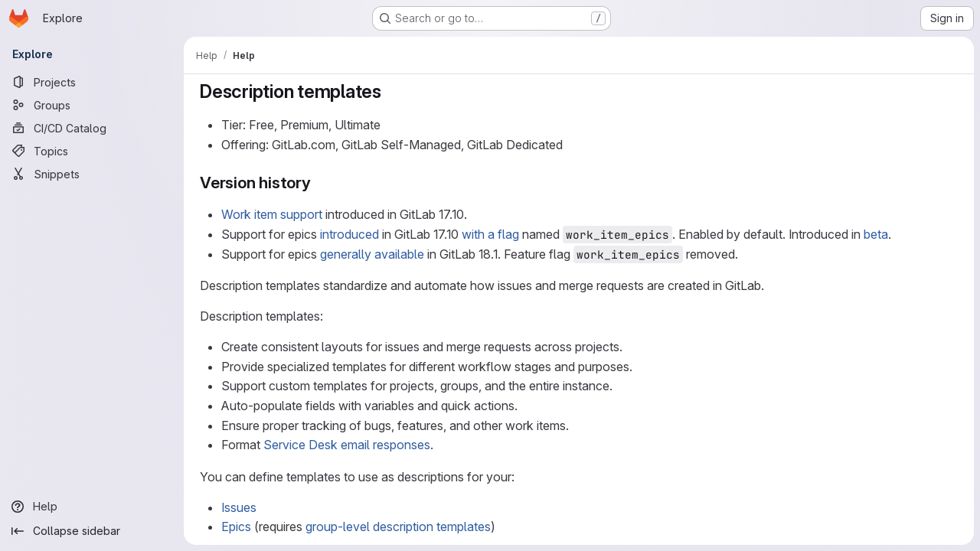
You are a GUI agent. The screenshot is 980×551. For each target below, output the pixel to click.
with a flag (490, 234)
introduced (350, 234)
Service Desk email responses (347, 445)
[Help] (92, 507)
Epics (236, 527)
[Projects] (92, 82)
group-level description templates (398, 527)
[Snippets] (92, 174)
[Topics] (92, 151)
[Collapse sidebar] (92, 531)
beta (876, 234)
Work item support (272, 214)
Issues (239, 507)
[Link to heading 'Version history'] (320, 183)
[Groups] (92, 105)
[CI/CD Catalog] (92, 128)
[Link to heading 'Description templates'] (391, 91)
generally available (372, 254)
